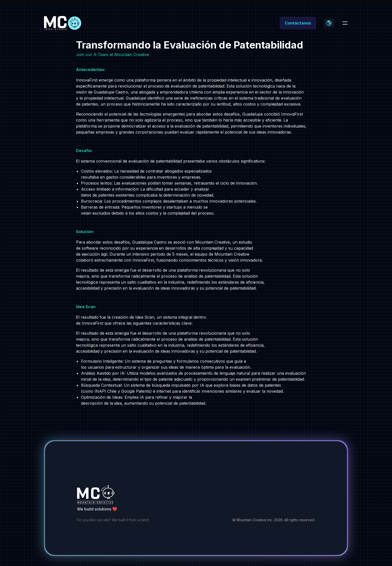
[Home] (63, 23)
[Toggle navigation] (345, 23)
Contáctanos (298, 23)
